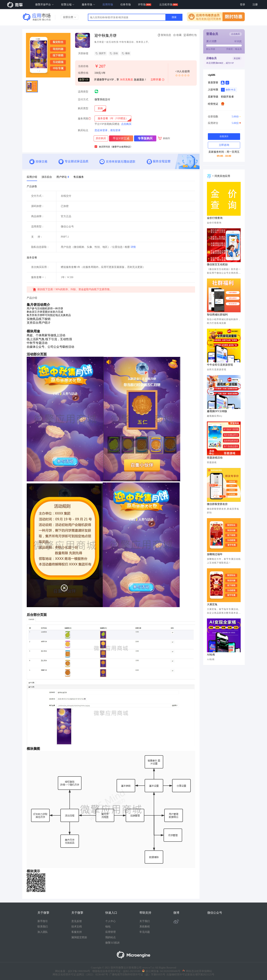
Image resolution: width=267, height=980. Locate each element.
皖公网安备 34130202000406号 (161, 971)
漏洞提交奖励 (79, 937)
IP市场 (142, 5)
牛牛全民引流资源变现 (220, 365)
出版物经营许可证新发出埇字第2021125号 (190, 975)
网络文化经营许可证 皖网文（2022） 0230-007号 (80, 975)
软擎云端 (68, 5)
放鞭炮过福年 (215, 554)
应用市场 (108, 5)
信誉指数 (224, 117)
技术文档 (77, 927)
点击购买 (126, 124)
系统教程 (145, 927)
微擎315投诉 (112, 943)
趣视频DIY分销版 (217, 411)
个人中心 (111, 921)
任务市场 (126, 5)
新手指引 (43, 921)
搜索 (174, 17)
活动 (114, 54)
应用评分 (224, 123)
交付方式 (83, 99)
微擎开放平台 (44, 5)
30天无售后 (126, 80)
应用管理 (111, 932)
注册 (255, 5)
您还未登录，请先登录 (108, 130)
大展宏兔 (212, 604)
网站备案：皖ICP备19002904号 (73, 971)
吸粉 (126, 54)
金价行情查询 (215, 218)
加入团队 (43, 932)
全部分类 (70, 17)
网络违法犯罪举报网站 (197, 971)
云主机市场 (166, 5)
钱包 (108, 927)
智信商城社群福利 (217, 315)
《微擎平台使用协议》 (121, 147)
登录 (243, 5)
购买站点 (83, 130)
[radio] (100, 108)
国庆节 (101, 54)
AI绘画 (211, 655)
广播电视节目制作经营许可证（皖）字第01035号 (137, 975)
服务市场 (88, 5)
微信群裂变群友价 (217, 504)
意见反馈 (77, 921)
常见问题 (145, 932)
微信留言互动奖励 (217, 264)
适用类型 (83, 92)
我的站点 (111, 937)
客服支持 (77, 932)
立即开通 (158, 80)
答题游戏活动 (215, 458)
